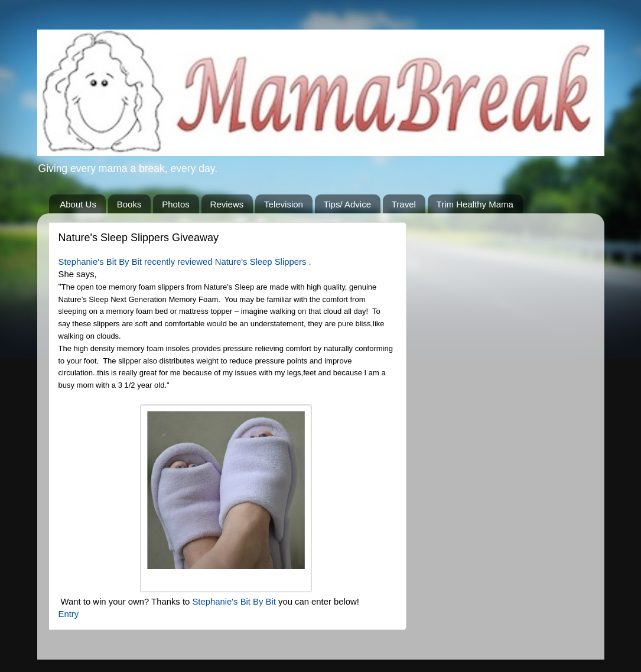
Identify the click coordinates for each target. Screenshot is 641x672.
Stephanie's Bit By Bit (235, 602)
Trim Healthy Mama (475, 204)
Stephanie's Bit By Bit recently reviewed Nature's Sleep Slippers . (186, 262)
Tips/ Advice (347, 204)
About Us (78, 204)
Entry (69, 614)
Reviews (227, 204)
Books (129, 204)
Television (284, 204)
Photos (176, 204)
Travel (404, 204)
